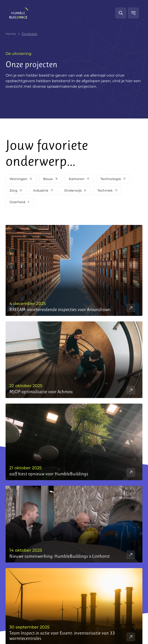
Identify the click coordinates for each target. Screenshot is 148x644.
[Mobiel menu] (133, 13)
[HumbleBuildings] (19, 13)
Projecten (30, 34)
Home (11, 34)
